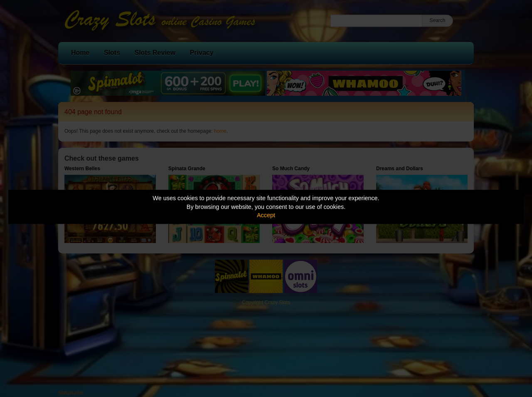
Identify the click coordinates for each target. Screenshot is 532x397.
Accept (266, 215)
